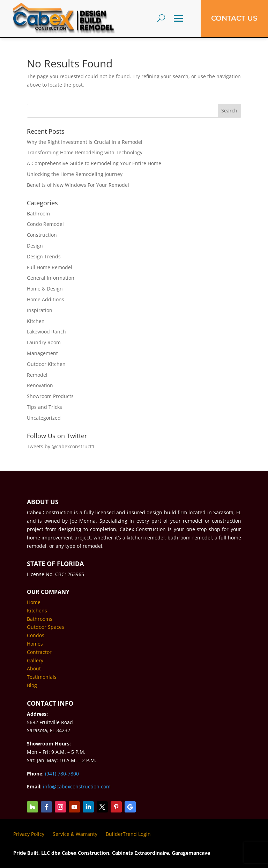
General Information (51, 278)
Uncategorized (44, 418)
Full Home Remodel (50, 267)
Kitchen (36, 321)
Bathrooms (40, 619)
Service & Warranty (75, 834)
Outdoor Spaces (46, 627)
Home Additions (46, 299)
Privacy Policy (29, 834)
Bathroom (38, 214)
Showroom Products (50, 396)
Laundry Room (44, 342)
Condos (36, 635)
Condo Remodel (45, 224)
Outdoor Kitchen (46, 364)
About (34, 668)
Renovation (40, 385)
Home (34, 602)
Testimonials (42, 677)
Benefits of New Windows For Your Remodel (78, 185)
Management (42, 353)
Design (35, 246)
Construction (42, 235)
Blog (32, 685)
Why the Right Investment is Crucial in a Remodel (85, 142)
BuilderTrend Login (128, 834)
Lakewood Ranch (46, 332)
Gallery (35, 660)
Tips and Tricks (44, 407)
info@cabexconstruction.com (77, 786)
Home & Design (45, 289)
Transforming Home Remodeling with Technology (85, 152)
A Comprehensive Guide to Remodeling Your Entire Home (94, 163)
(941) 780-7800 (62, 774)
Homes (35, 644)
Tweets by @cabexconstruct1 (61, 446)
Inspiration (40, 310)
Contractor (39, 652)
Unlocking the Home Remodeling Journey (75, 174)
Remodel (37, 375)
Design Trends (44, 256)
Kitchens (37, 610)
